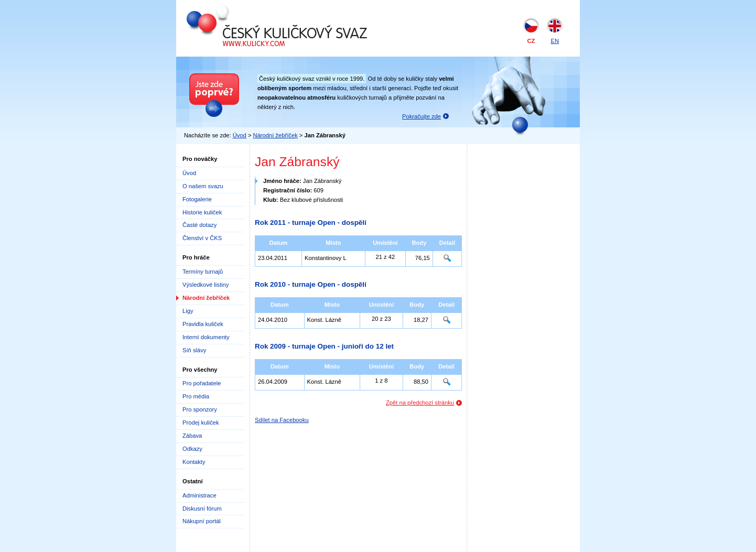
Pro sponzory (200, 409)
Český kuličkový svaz (235, 9)
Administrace (199, 495)
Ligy (188, 311)
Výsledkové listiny (206, 285)
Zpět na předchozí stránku (420, 403)
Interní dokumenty (206, 337)
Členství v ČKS (202, 238)
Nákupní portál (202, 521)
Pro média (196, 396)
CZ (531, 41)
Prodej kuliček (201, 423)
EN (555, 41)
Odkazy (192, 449)
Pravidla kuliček (203, 324)
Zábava (192, 436)
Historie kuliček (202, 212)
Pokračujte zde (422, 116)
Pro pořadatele (202, 383)
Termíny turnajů (203, 272)
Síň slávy (194, 350)
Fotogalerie (197, 199)
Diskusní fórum (202, 508)
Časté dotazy (199, 225)
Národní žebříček (276, 135)
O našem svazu (203, 186)
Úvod (240, 135)
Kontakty (194, 462)
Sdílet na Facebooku (282, 420)
